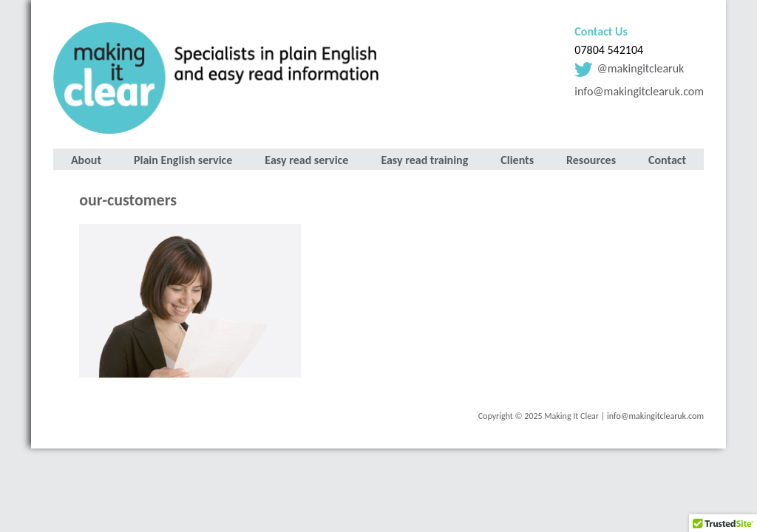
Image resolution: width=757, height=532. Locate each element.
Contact (667, 160)
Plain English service (183, 160)
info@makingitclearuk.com (639, 91)
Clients (517, 160)
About (86, 160)
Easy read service (306, 160)
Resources (591, 160)
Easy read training (424, 160)
